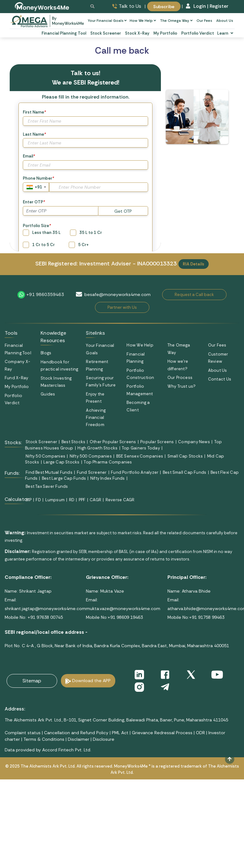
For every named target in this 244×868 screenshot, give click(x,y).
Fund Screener (92, 472)
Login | (197, 6)
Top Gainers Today (141, 448)
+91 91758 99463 (207, 617)
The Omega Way (176, 21)
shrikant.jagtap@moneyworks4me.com (45, 609)
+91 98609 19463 (125, 617)
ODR (200, 733)
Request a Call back (194, 295)
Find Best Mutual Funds (49, 472)
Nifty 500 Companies (91, 456)
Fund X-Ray (16, 378)
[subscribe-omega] (47, 21)
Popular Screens (157, 442)
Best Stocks (73, 442)
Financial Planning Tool (64, 33)
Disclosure (104, 739)
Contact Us (220, 379)
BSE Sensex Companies (140, 456)
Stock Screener (106, 33)
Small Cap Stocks (185, 456)
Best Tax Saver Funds (47, 486)
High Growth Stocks (97, 448)
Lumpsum (55, 500)
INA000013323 (157, 264)
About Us (225, 21)
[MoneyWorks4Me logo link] (42, 6)
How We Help (143, 21)
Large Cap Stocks (62, 462)
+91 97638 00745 (45, 617)
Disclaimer (79, 739)
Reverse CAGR (120, 500)
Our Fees (204, 21)
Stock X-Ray (137, 33)
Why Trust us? (182, 386)
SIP (29, 500)
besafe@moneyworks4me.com (117, 294)
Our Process (180, 378)
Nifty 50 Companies (45, 456)
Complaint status (23, 733)
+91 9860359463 (45, 294)
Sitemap (32, 681)
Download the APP (91, 681)
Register (219, 6)
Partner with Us (122, 307)
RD (72, 500)
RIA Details (194, 264)
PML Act (120, 733)
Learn (225, 33)
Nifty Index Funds (108, 478)
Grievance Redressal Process (162, 733)
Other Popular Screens (113, 442)
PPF (82, 500)
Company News (194, 442)
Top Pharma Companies (108, 462)
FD (38, 500)
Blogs (46, 353)
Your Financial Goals (107, 21)
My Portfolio (165, 33)
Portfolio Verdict (198, 33)
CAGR (95, 500)
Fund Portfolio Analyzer (135, 472)
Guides (48, 394)
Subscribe (164, 6)
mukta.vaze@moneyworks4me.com (123, 609)
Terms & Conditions (44, 739)
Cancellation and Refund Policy (76, 733)
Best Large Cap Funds (64, 478)
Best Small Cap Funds (184, 472)
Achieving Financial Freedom (96, 418)
